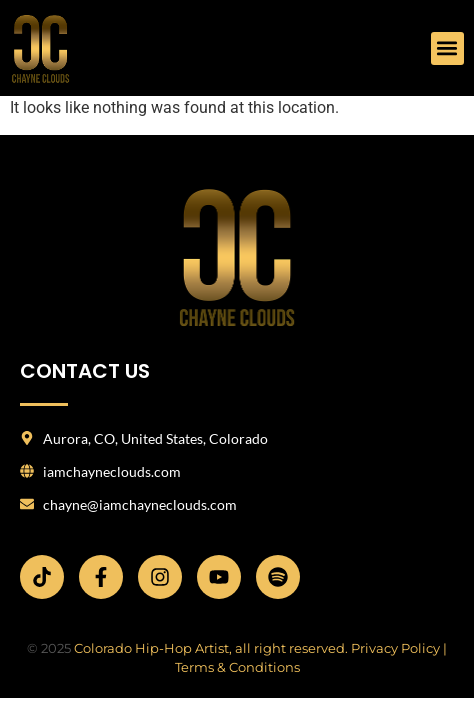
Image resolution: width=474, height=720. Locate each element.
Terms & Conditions (237, 667)
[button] (447, 48)
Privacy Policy (395, 648)
